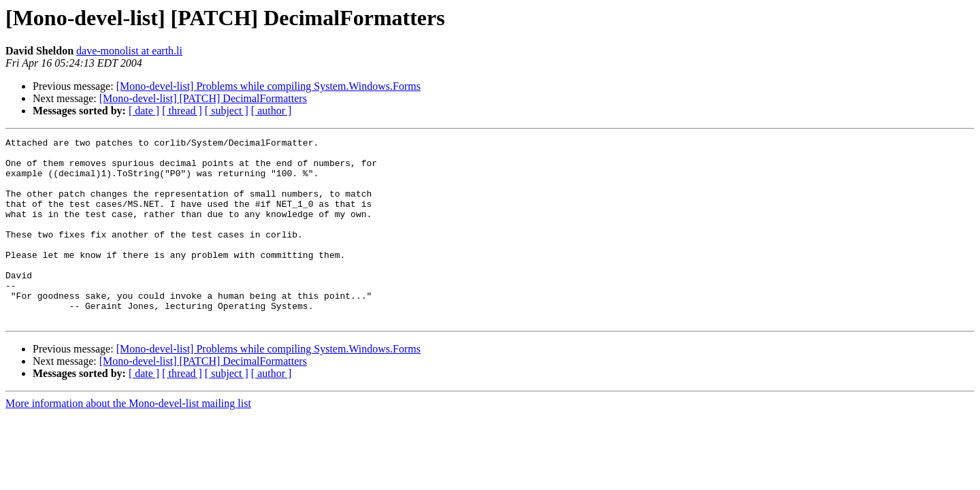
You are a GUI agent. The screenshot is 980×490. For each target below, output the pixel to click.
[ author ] (272, 111)
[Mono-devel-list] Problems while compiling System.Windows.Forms (268, 86)
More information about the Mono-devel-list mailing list (128, 440)
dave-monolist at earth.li (129, 51)
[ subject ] (227, 111)
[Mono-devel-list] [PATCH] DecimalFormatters (203, 98)
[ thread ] (182, 111)
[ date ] (144, 111)
